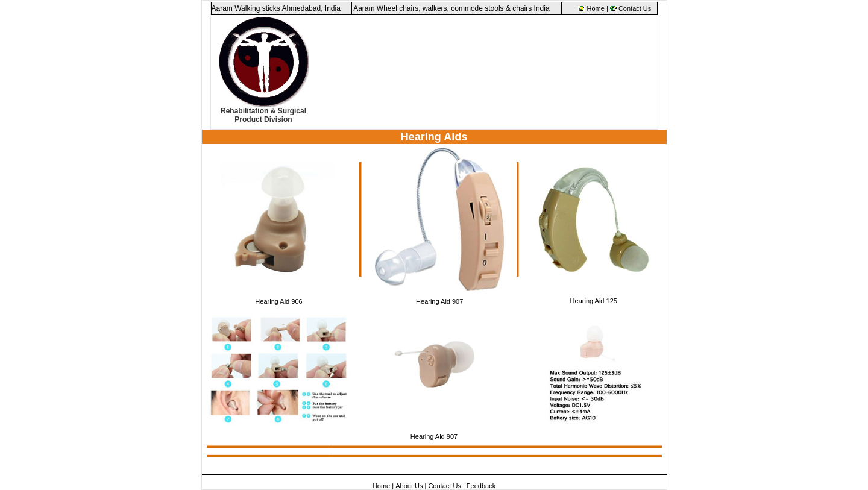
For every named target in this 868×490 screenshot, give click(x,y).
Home (596, 8)
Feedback (481, 486)
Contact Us (635, 8)
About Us (409, 486)
